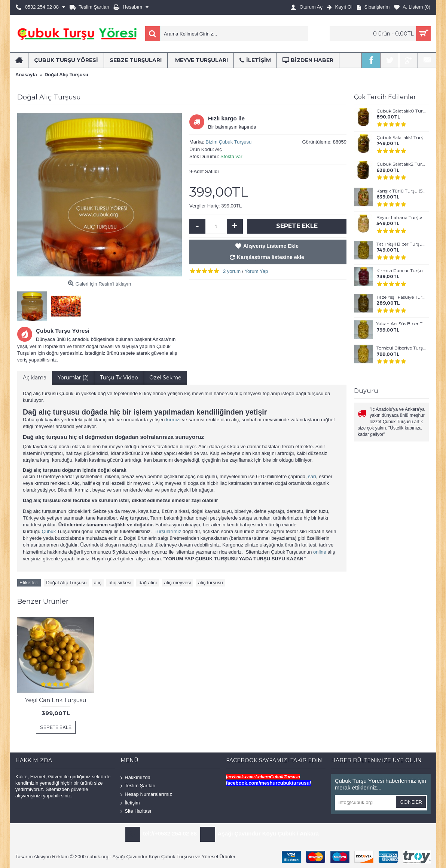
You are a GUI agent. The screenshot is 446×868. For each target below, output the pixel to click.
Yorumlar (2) (73, 378)
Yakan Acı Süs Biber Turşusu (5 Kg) (401, 324)
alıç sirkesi (120, 583)
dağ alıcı (148, 583)
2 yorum (232, 271)
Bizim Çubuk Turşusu (228, 142)
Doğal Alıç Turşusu (66, 583)
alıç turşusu (210, 583)
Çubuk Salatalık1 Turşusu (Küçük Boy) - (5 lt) (401, 138)
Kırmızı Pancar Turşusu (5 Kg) (401, 271)
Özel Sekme (165, 378)
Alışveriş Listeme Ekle (271, 246)
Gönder (411, 802)
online (320, 552)
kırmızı (173, 420)
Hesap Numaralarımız (146, 795)
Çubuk (49, 531)
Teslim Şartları (138, 786)
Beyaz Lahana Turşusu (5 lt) (401, 218)
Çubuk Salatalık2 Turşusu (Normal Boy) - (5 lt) (401, 164)
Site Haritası (136, 811)
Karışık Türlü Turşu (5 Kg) (401, 191)
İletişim (130, 803)
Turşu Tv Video (119, 378)
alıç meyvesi (178, 583)
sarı (312, 476)
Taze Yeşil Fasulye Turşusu (401, 297)
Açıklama (35, 378)
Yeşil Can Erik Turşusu (56, 700)
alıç (98, 583)
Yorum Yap (256, 271)
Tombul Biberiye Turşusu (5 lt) (401, 348)
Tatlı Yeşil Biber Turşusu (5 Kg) (401, 244)
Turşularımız (168, 531)
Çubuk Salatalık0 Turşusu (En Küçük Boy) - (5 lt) (401, 111)
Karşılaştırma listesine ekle (271, 257)
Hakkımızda (135, 778)
